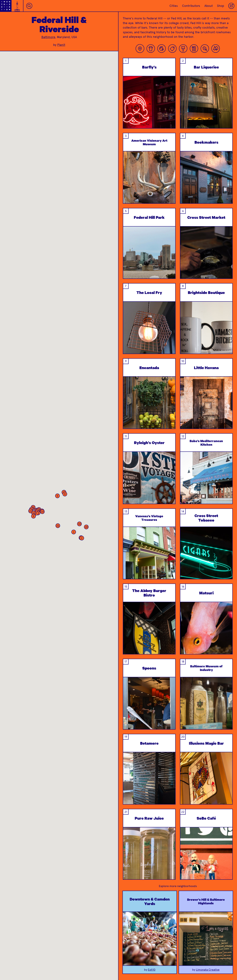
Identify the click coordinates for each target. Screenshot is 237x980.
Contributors (191, 6)
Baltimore (48, 37)
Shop (221, 6)
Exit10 (152, 970)
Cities (174, 6)
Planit (61, 45)
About (209, 6)
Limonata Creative (208, 970)
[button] (74, 532)
